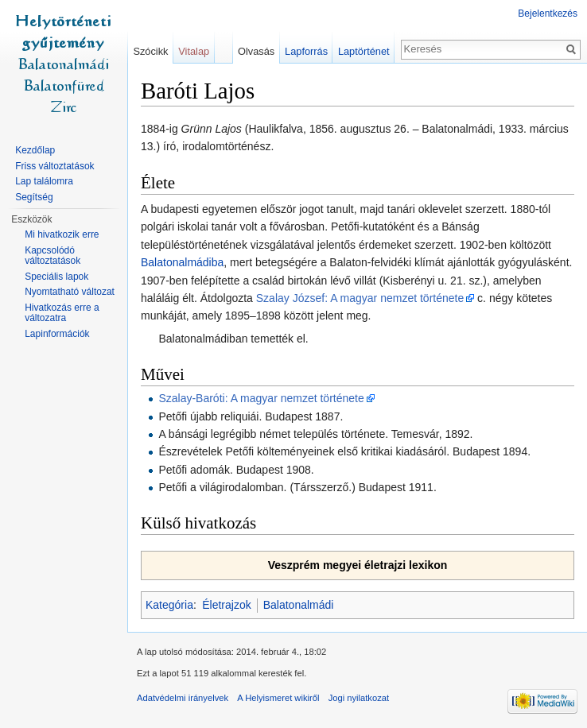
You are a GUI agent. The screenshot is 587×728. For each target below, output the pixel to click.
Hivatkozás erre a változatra (62, 313)
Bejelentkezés (548, 14)
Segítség (34, 197)
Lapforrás (306, 51)
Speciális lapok (56, 277)
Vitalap (194, 51)
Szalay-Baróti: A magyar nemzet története (261, 398)
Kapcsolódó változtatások (52, 256)
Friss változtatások (54, 166)
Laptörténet (364, 51)
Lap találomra (44, 181)
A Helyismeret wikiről (278, 698)
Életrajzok (226, 605)
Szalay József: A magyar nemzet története (360, 298)
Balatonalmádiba (182, 262)
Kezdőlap (35, 150)
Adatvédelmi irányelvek (183, 698)
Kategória (169, 605)
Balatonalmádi (299, 605)
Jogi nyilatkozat (359, 698)
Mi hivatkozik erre (62, 234)
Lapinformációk (57, 334)
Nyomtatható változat (70, 292)
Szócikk (150, 51)
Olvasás (256, 51)
